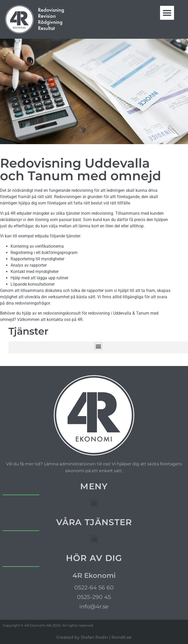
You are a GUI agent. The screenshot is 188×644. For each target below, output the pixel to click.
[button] (167, 13)
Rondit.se (122, 637)
